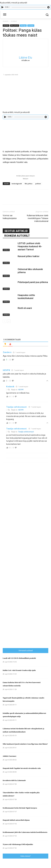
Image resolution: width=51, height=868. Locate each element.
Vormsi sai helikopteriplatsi (10, 217)
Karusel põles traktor (29, 256)
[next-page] (9, 321)
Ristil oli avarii (25, 308)
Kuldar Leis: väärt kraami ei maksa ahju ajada (19, 670)
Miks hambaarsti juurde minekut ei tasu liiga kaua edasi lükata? (25, 744)
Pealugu (23, 26)
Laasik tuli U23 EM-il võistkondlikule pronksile (19, 658)
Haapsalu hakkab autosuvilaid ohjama (16, 820)
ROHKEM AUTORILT (17, 236)
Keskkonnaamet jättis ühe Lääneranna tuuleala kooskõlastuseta (25, 832)
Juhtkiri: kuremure (10, 756)
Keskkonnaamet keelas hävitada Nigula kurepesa (20, 808)
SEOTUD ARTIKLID (16, 231)
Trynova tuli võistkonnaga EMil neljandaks (18, 844)
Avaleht (6, 21)
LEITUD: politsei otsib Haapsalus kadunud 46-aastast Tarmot (30, 246)
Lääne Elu (26, 58)
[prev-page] (4, 321)
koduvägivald (17, 184)
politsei (38, 184)
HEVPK (21, 390)
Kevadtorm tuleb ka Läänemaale (14, 780)
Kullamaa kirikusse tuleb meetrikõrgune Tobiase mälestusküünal (38, 218)
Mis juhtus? (15, 26)
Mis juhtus (29, 184)
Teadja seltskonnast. (26, 432)
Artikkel (14, 21)
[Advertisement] (23, 558)
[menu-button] (5, 15)
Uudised (31, 26)
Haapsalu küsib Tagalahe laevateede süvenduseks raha (22, 768)
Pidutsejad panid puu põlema (33, 282)
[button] (47, 15)
